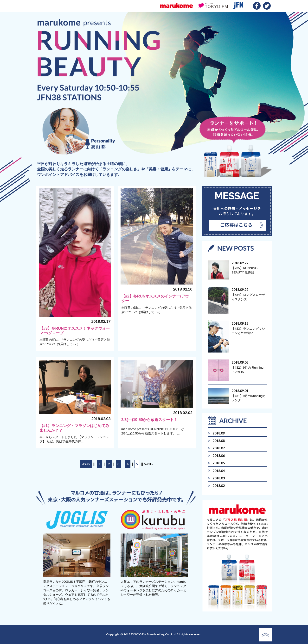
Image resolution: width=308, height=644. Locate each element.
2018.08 (219, 441)
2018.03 (219, 478)
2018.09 (219, 433)
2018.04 (219, 471)
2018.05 (219, 463)
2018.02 (219, 486)
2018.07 (219, 448)
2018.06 (219, 455)
